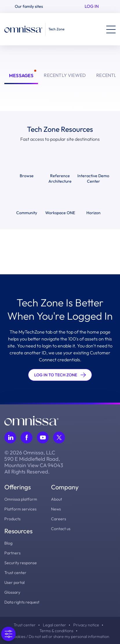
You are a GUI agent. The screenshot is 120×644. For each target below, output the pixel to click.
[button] (31, 7)
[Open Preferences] (8, 634)
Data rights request (22, 602)
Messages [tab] (21, 75)
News (56, 509)
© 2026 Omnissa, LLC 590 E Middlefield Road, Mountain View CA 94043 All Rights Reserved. (34, 462)
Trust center (15, 573)
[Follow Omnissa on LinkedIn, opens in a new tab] (10, 437)
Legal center (54, 625)
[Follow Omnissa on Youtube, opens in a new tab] (43, 437)
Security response (21, 563)
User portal (14, 582)
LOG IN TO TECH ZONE (60, 375)
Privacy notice (86, 625)
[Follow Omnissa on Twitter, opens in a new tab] (59, 437)
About (57, 499)
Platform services (20, 509)
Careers (59, 519)
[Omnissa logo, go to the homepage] (31, 420)
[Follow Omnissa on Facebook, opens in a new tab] (27, 437)
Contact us (61, 529)
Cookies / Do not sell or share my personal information (60, 636)
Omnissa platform (21, 499)
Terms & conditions (56, 631)
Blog (8, 543)
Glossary (12, 592)
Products (12, 519)
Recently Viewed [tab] (65, 75)
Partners (12, 553)
